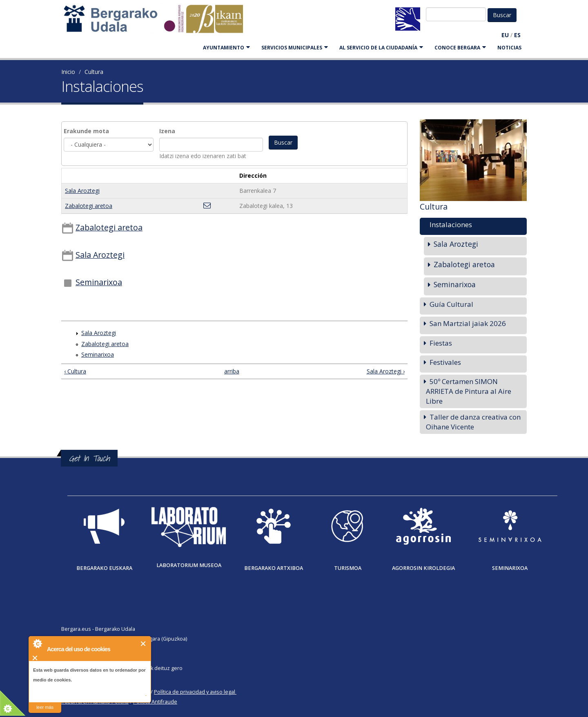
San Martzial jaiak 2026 (468, 323)
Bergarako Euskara (104, 568)
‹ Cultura (75, 371)
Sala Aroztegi (82, 191)
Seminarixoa (99, 282)
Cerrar (144, 644)
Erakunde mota (86, 131)
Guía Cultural (451, 304)
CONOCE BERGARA (460, 48)
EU (505, 35)
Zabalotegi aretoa (89, 206)
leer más (45, 707)
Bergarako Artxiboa (274, 568)
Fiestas (441, 343)
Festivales (445, 362)
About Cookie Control (37, 643)
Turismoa (348, 568)
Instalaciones (451, 224)
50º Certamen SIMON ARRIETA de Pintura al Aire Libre (469, 391)
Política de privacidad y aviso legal (195, 692)
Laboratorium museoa (189, 565)
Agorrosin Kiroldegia (423, 568)
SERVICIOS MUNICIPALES (295, 48)
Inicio (68, 72)
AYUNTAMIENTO (226, 48)
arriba (231, 371)
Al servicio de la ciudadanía (381, 48)
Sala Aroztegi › (386, 371)
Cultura (94, 72)
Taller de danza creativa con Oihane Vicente (473, 422)
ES (517, 35)
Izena (167, 131)
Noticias (509, 48)
